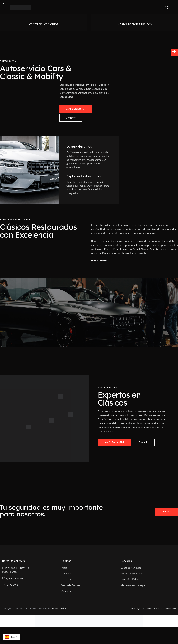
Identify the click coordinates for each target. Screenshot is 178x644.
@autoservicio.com (17, 580)
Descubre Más (99, 261)
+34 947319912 (10, 586)
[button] (174, 52)
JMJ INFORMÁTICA (60, 610)
